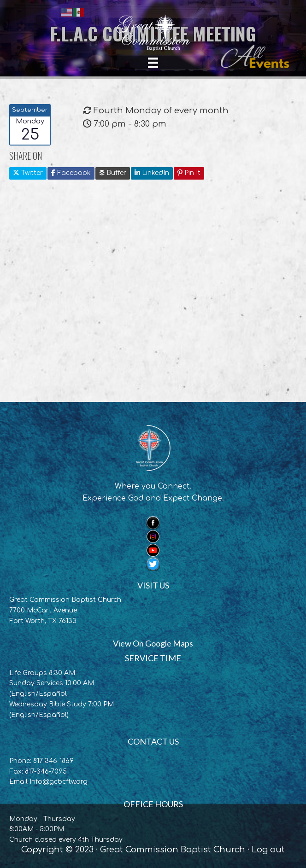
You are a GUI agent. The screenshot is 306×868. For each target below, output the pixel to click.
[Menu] (153, 63)
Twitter (28, 173)
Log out (268, 850)
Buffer (113, 173)
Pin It (189, 173)
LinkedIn (152, 173)
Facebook (71, 173)
